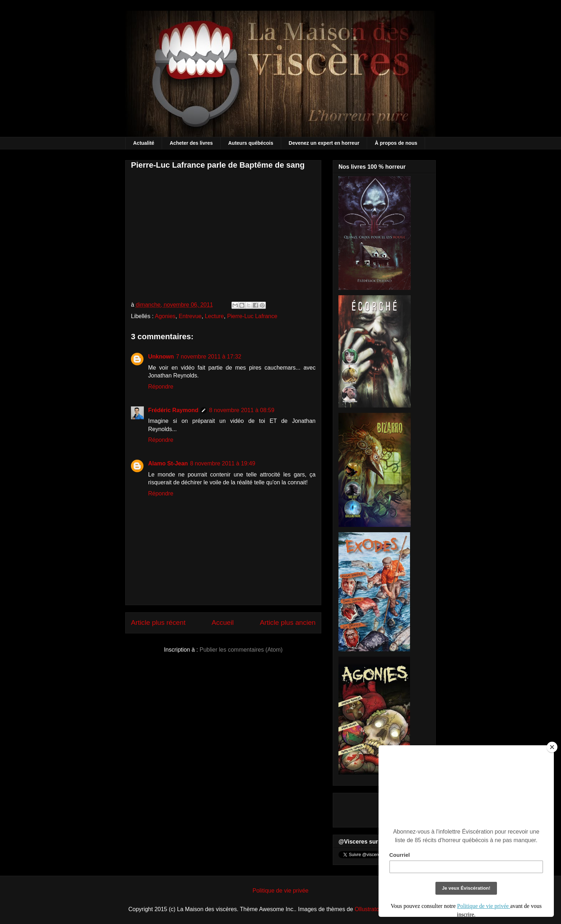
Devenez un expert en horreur (324, 143)
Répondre (161, 387)
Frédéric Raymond (173, 410)
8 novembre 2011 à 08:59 (242, 410)
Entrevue (190, 316)
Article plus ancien (288, 622)
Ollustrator (368, 909)
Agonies (165, 316)
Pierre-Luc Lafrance (252, 316)
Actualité (144, 143)
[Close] (552, 747)
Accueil (223, 622)
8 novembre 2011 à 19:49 (223, 463)
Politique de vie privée (281, 891)
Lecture (214, 316)
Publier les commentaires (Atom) (241, 650)
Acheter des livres (191, 143)
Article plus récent (158, 622)
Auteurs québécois (251, 143)
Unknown (161, 357)
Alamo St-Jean (168, 463)
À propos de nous (396, 143)
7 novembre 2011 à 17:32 (209, 357)
